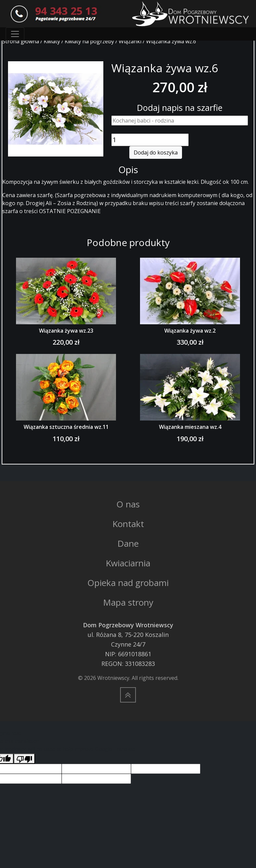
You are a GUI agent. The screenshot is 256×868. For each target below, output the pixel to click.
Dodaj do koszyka (156, 152)
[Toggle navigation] (15, 34)
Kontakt (128, 524)
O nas (128, 504)
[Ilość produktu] (150, 140)
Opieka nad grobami (128, 583)
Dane (128, 543)
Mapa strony (128, 602)
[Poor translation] (24, 759)
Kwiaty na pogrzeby (89, 41)
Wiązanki (130, 41)
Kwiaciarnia (128, 563)
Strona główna (21, 41)
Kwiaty (52, 41)
